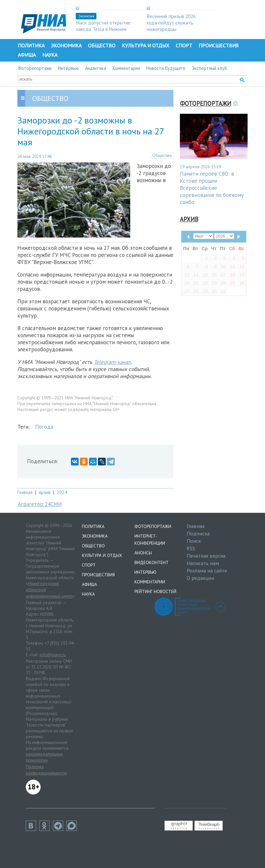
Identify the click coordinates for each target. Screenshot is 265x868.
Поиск (194, 541)
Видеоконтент (152, 562)
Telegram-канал (112, 362)
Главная (25, 492)
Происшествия (218, 45)
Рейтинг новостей (155, 591)
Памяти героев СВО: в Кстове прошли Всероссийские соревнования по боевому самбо (212, 188)
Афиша (27, 55)
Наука (50, 55)
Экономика (66, 45)
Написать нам (203, 563)
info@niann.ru (53, 655)
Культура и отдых (146, 45)
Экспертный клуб (209, 68)
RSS (191, 548)
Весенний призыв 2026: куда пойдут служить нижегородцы (172, 23)
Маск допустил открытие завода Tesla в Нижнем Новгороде (103, 29)
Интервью (68, 68)
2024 (62, 492)
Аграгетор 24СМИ (40, 504)
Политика (31, 45)
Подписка (198, 533)
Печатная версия (206, 556)
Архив (45, 492)
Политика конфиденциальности (46, 770)
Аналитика (96, 68)
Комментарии (126, 68)
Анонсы (143, 553)
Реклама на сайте (207, 571)
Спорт (184, 45)
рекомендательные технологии (44, 757)
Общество (102, 45)
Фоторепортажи (35, 68)
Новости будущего (166, 68)
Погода (44, 427)
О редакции (200, 578)
